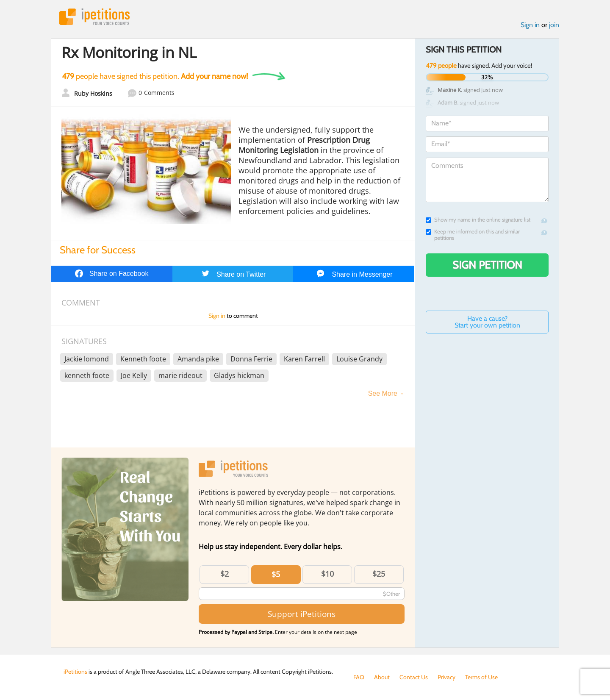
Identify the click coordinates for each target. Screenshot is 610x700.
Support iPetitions (302, 614)
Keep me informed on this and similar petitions (473, 235)
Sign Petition (487, 265)
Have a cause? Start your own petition (487, 322)
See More (383, 393)
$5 (276, 574)
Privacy (446, 677)
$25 (379, 574)
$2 (225, 574)
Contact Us (414, 677)
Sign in (530, 25)
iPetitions (94, 17)
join (554, 25)
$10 (327, 574)
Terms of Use (481, 677)
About (382, 677)
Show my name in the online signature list (478, 220)
